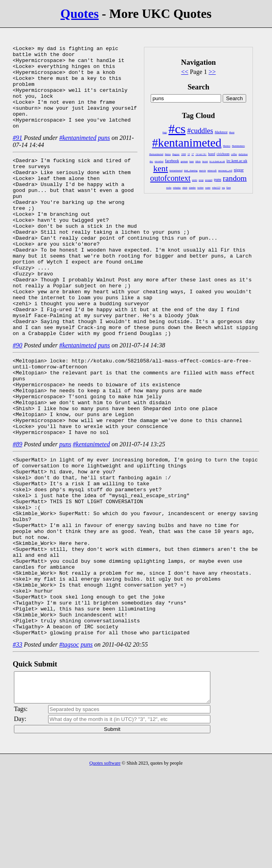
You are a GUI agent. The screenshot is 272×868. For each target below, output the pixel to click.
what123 (216, 188)
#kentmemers (238, 146)
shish (185, 188)
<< (185, 72)
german (184, 161)
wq (223, 188)
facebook (172, 161)
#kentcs (227, 146)
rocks (169, 188)
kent (160, 169)
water (208, 188)
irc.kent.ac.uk (237, 161)
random (235, 178)
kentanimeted (176, 170)
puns (218, 179)
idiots (198, 161)
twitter (200, 188)
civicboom (223, 154)
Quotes (80, 14)
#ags (165, 132)
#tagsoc (176, 154)
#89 (17, 498)
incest (205, 161)
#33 (17, 734)
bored (211, 154)
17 (193, 154)
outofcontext (170, 178)
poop (201, 180)
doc (151, 161)
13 (189, 154)
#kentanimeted (187, 143)
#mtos (168, 154)
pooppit (209, 180)
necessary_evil (225, 170)
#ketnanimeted (156, 154)
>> (212, 72)
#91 (17, 154)
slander (192, 188)
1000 (184, 154)
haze (191, 161)
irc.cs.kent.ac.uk (217, 161)
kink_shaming (191, 170)
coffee (234, 154)
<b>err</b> (201, 154)
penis (195, 180)
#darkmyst (221, 132)
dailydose (243, 154)
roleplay (177, 188)
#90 (17, 383)
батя (228, 188)
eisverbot (159, 161)
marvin (203, 170)
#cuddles (200, 131)
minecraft (212, 170)
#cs (177, 129)
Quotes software (105, 858)
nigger (239, 170)
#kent (232, 132)
